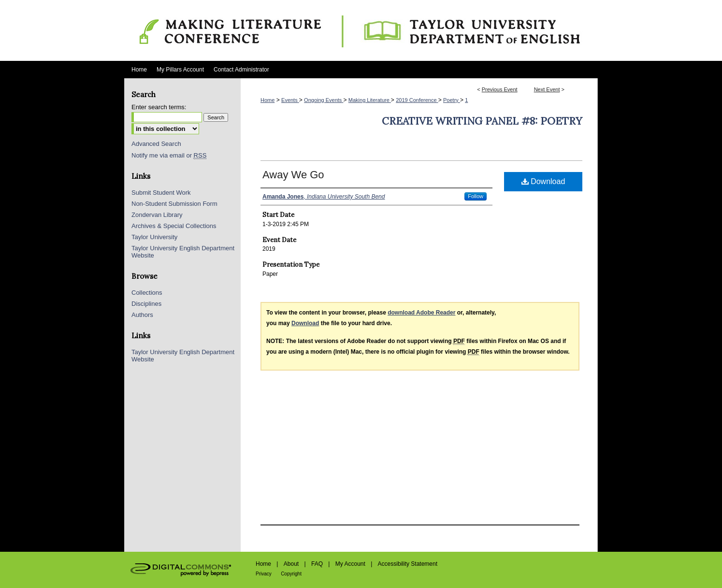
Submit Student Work (161, 193)
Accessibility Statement (408, 564)
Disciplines (146, 304)
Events (290, 100)
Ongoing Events (324, 100)
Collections (147, 293)
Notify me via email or (169, 155)
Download (543, 181)
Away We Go (293, 175)
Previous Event (500, 89)
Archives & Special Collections (174, 226)
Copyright (291, 574)
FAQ (317, 564)
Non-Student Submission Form (174, 204)
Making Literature (370, 100)
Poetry (452, 100)
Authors (142, 315)
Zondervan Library (157, 215)
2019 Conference (417, 100)
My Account (350, 564)
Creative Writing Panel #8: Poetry (482, 121)
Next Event (547, 89)
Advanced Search (156, 144)
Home (267, 100)
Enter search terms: (159, 107)
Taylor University (154, 237)
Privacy (264, 574)
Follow (476, 196)
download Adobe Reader (421, 313)
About (291, 564)
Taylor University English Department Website (183, 252)
